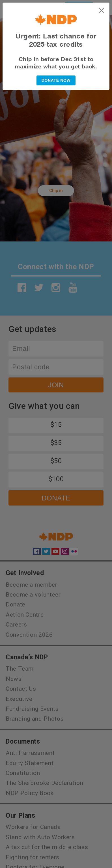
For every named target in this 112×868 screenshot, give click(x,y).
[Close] (102, 10)
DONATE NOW (56, 80)
